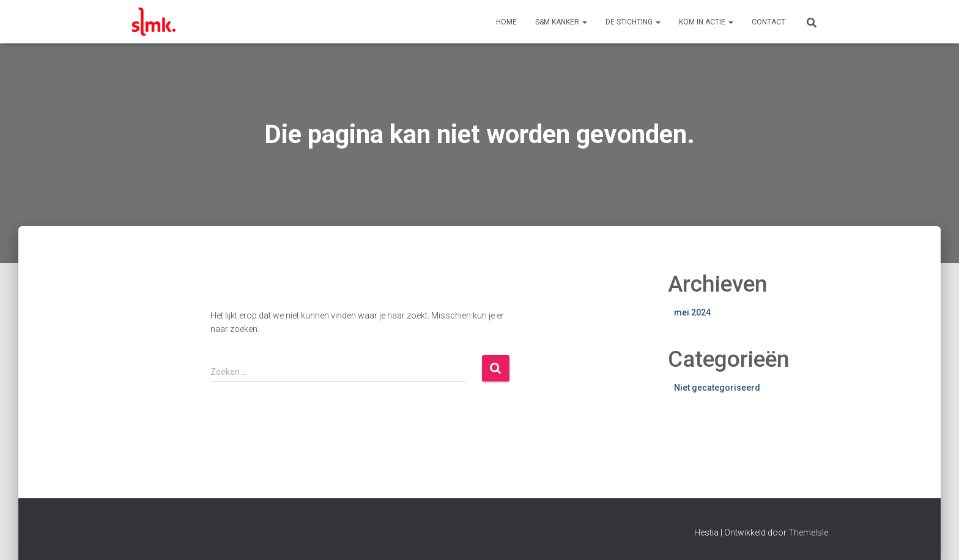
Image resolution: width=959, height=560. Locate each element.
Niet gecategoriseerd (717, 388)
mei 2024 (692, 312)
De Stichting (633, 22)
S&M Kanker (561, 22)
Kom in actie (706, 22)
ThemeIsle (808, 532)
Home (506, 22)
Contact (768, 22)
